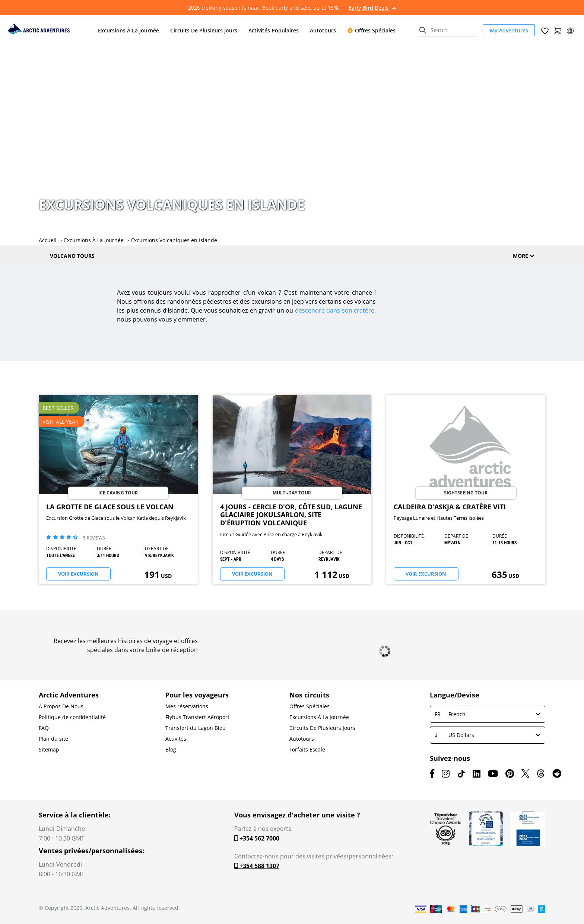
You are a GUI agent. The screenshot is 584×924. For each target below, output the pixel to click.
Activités (176, 739)
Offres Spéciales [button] (371, 30)
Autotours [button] (323, 30)
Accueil (48, 240)
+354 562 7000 (257, 838)
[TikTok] (461, 773)
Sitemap (49, 750)
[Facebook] (432, 773)
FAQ (44, 728)
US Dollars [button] (488, 735)
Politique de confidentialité (72, 717)
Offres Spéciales (310, 706)
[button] (570, 30)
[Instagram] (446, 773)
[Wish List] (545, 30)
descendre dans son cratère (335, 310)
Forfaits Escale (307, 750)
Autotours (302, 739)
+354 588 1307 (257, 866)
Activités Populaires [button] (274, 30)
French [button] (488, 714)
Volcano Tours (72, 256)
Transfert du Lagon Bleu (196, 728)
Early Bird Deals (372, 8)
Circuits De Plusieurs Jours (322, 728)
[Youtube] (493, 773)
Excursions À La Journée (94, 240)
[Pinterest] (510, 773)
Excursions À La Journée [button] (128, 30)
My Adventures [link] (509, 30)
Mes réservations (187, 706)
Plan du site (53, 739)
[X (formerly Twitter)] (525, 773)
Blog (171, 750)
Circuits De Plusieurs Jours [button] (204, 30)
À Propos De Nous (61, 706)
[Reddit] (557, 773)
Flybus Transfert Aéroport (197, 717)
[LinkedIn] (477, 773)
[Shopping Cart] (558, 30)
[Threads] (541, 773)
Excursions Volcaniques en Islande (174, 240)
